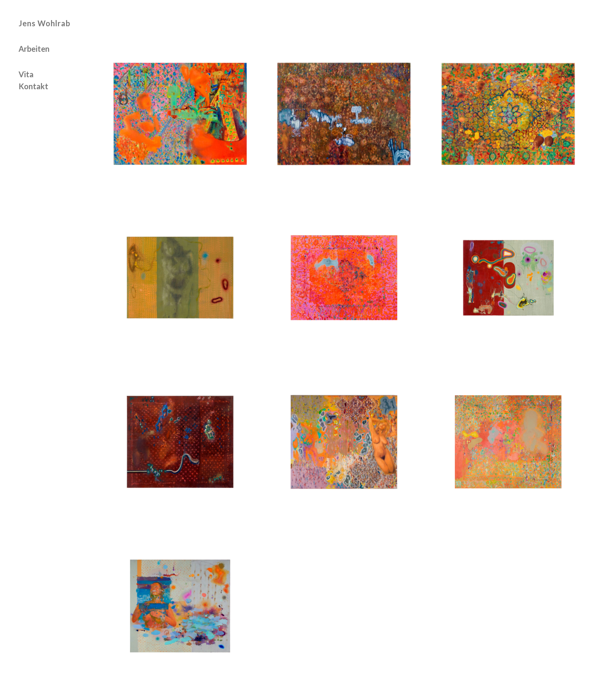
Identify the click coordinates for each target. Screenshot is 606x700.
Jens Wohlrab (44, 23)
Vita (26, 75)
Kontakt (33, 87)
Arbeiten (34, 49)
